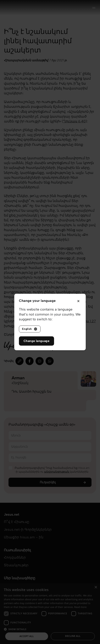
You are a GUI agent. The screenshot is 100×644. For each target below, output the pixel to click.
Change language (36, 341)
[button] (50, 629)
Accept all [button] (27, 636)
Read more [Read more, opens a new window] (81, 607)
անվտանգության (57, 472)
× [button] (96, 587)
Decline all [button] (73, 636)
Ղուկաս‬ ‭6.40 (74, 121)
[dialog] (50, 614)
